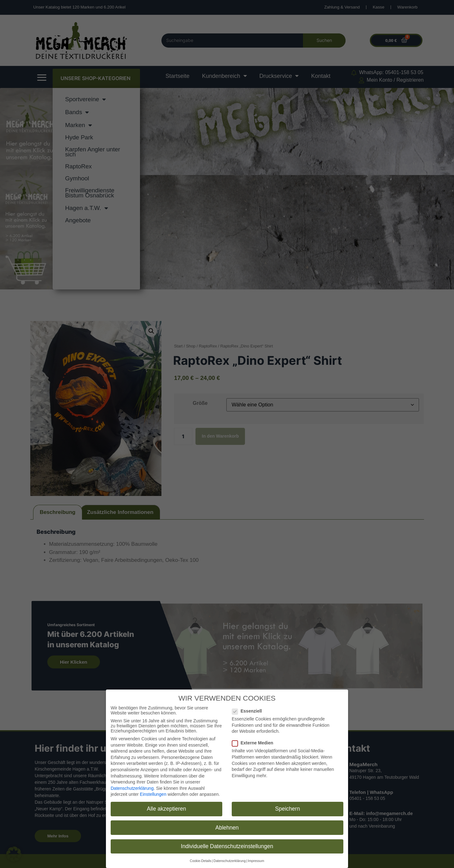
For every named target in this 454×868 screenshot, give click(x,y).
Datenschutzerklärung (132, 787)
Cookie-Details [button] (201, 860)
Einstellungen (153, 793)
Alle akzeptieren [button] (167, 808)
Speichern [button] (288, 808)
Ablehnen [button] (227, 826)
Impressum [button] (256, 860)
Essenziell (249, 710)
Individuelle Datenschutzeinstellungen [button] (227, 845)
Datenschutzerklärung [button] (230, 860)
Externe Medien (254, 742)
